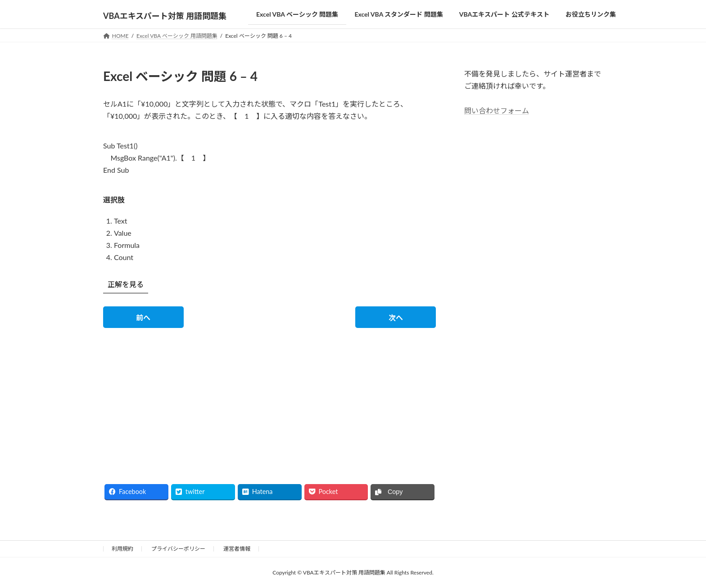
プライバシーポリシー (178, 549)
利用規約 (122, 549)
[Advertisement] (183, 398)
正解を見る (126, 284)
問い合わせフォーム (497, 110)
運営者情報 (237, 549)
